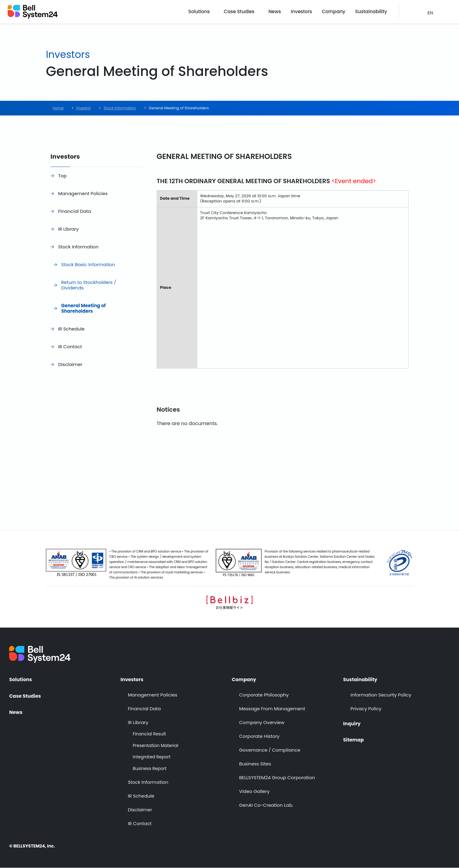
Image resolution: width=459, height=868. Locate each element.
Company (337, 12)
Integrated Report (152, 757)
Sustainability (373, 12)
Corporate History (259, 736)
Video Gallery (254, 792)
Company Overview (262, 723)
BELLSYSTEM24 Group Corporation (277, 778)
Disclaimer (70, 364)
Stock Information (78, 247)
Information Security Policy (381, 695)
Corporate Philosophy (264, 695)
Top (62, 176)
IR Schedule (71, 329)
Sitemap (354, 739)
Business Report (150, 769)
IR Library (68, 229)
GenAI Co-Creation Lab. (266, 805)
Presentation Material (156, 746)
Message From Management (272, 709)
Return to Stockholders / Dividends (89, 285)
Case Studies (247, 12)
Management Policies (83, 193)
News (282, 12)
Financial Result (149, 734)
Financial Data (75, 211)
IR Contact (70, 347)
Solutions (208, 12)
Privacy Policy (366, 709)
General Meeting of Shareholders (83, 308)
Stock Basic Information (88, 264)
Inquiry (352, 723)
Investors (307, 12)
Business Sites (255, 764)
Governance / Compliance (270, 750)
